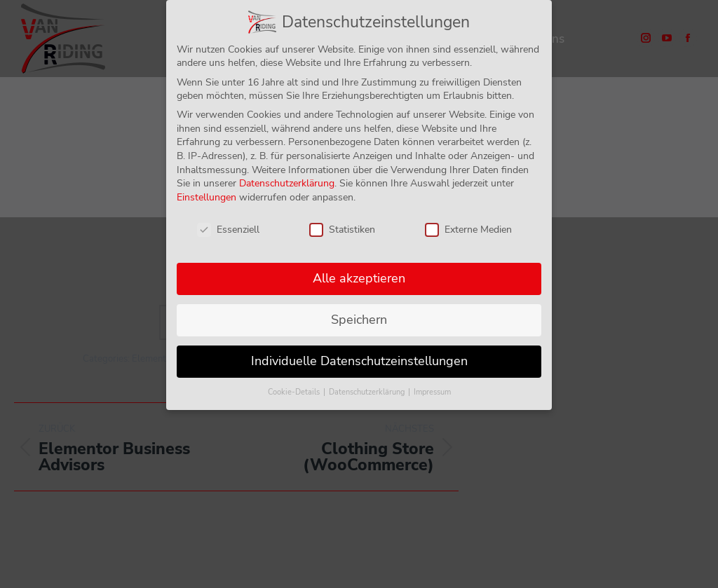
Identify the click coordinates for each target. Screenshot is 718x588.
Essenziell (228, 227)
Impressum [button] (432, 391)
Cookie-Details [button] (295, 391)
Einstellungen (206, 196)
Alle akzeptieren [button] (359, 277)
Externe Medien (468, 227)
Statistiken (342, 227)
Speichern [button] (359, 318)
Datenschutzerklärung (287, 182)
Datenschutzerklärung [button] (368, 391)
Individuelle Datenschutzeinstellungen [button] (359, 360)
